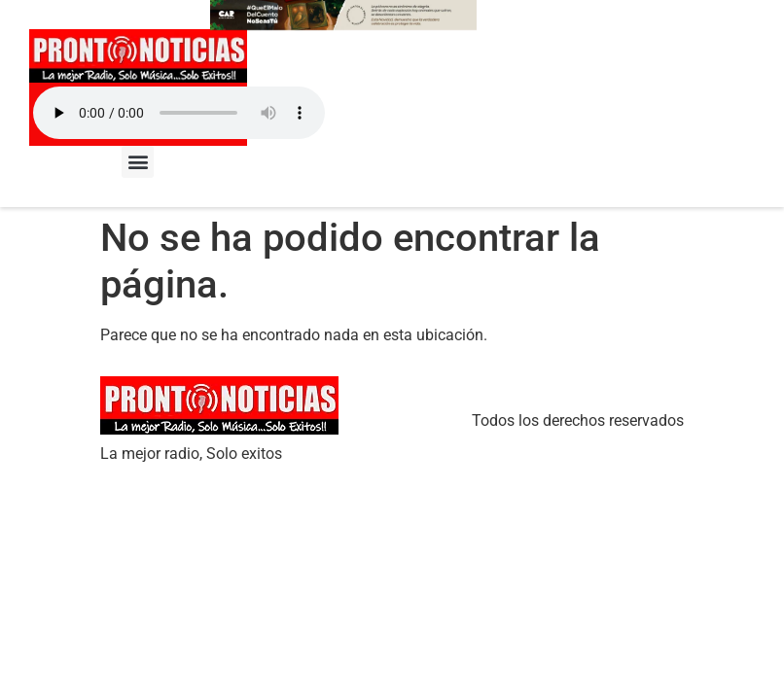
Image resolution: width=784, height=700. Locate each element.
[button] (138, 162)
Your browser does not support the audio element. (179, 113)
